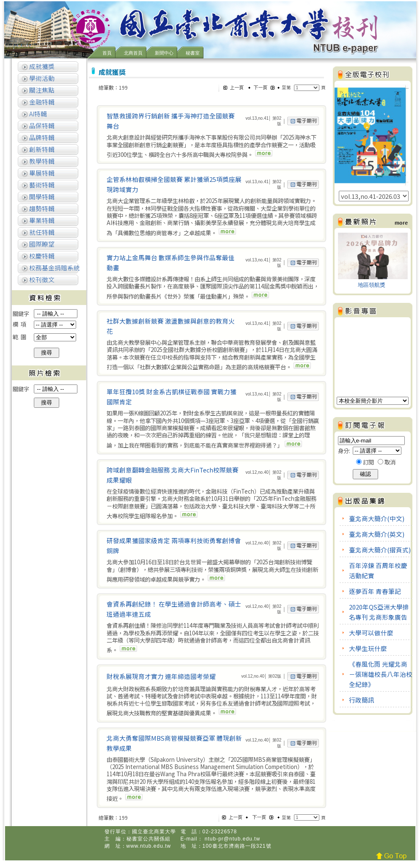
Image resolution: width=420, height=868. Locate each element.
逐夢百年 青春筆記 (375, 591)
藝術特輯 (41, 185)
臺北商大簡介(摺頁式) (380, 550)
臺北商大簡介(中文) (377, 518)
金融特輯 (41, 102)
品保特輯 (41, 125)
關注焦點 (41, 90)
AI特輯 (37, 114)
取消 (390, 462)
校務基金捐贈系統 (54, 268)
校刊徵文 (41, 279)
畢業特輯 (41, 220)
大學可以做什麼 (371, 633)
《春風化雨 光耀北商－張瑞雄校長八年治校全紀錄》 (381, 674)
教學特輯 (41, 161)
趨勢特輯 (41, 208)
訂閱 (368, 462)
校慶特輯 (41, 256)
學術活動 (41, 78)
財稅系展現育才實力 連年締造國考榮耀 (161, 676)
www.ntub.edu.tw (149, 846)
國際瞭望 (41, 244)
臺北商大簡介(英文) (377, 534)
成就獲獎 (41, 66)
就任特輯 (41, 232)
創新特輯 (41, 149)
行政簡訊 (362, 700)
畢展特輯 (41, 173)
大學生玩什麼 (368, 648)
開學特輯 (41, 196)
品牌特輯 (41, 137)
